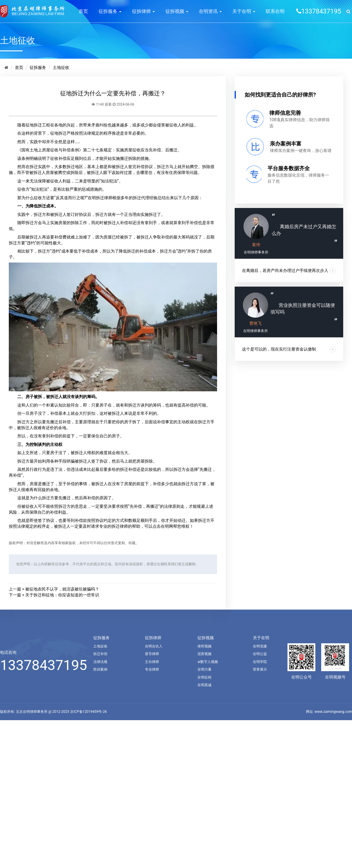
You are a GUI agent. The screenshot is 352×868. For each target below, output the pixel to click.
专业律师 (152, 669)
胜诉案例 (100, 669)
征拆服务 (110, 11)
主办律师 (152, 662)
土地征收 (61, 67)
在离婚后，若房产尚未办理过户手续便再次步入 (285, 270)
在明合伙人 (154, 646)
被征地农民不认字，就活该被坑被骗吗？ (62, 589)
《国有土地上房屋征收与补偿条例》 (50, 150)
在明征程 (204, 677)
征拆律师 (143, 11)
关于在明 (244, 11)
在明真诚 (204, 685)
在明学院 (260, 662)
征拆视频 (177, 11)
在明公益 (260, 654)
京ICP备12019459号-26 (88, 712)
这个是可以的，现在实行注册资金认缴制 (279, 349)
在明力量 (204, 669)
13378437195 (44, 665)
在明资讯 (210, 11)
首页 (83, 11)
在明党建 (260, 646)
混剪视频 (204, 654)
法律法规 (100, 662)
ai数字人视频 (208, 662)
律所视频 (204, 646)
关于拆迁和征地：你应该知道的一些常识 (62, 595)
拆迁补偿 (100, 654)
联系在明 (275, 11)
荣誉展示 (260, 669)
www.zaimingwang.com (333, 712)
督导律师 (152, 654)
